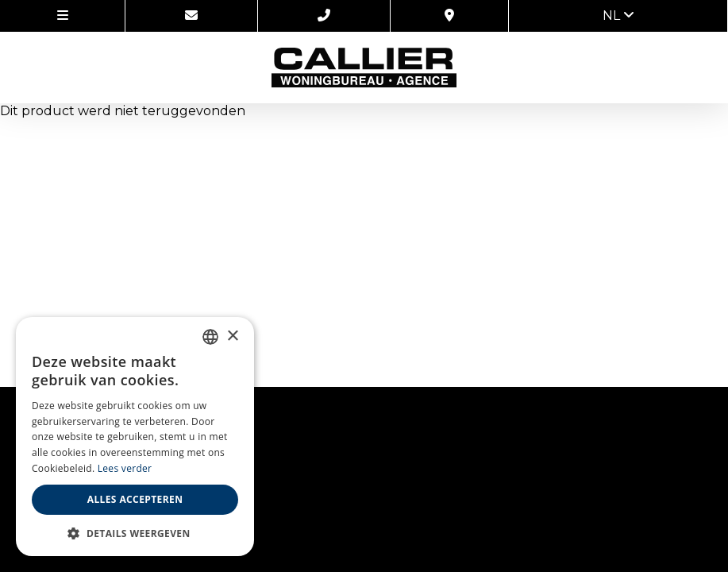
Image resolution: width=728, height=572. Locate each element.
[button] (135, 533)
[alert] (135, 437)
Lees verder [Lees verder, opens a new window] (125, 468)
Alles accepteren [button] (135, 499)
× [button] (232, 336)
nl (618, 15)
